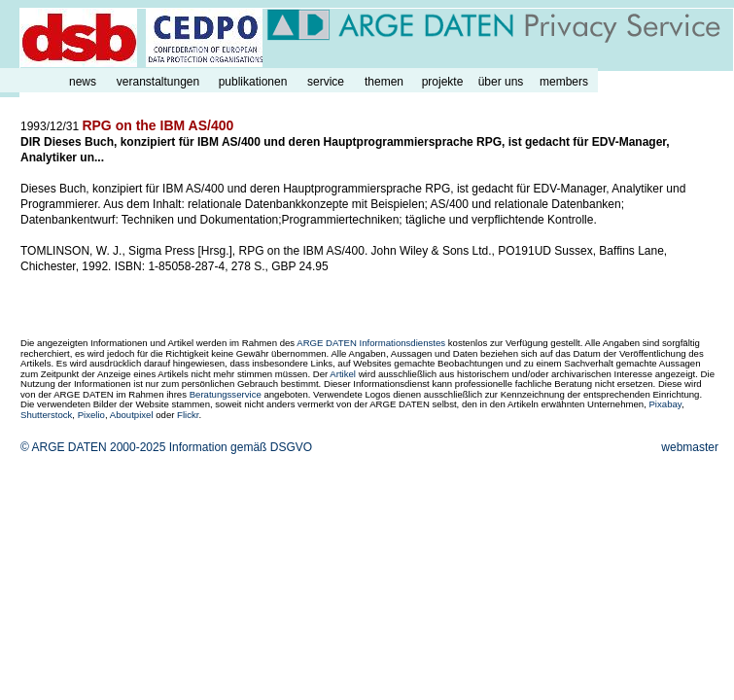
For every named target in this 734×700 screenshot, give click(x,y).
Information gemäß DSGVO (241, 447)
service (326, 82)
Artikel (343, 374)
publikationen (253, 82)
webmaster (690, 447)
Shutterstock (46, 415)
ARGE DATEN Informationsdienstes (371, 343)
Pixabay (664, 404)
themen (384, 82)
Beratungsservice (226, 394)
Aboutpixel (132, 415)
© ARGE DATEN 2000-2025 (93, 447)
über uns (501, 82)
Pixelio (91, 415)
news (83, 82)
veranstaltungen (158, 82)
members (564, 82)
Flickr (188, 415)
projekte (443, 82)
